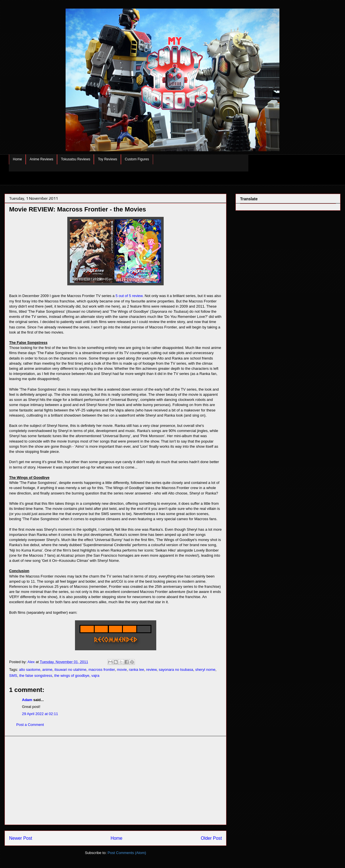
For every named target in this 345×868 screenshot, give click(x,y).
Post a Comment (30, 725)
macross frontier (102, 670)
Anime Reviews (41, 159)
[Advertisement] (115, 780)
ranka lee (136, 670)
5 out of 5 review (129, 296)
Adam (27, 700)
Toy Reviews (107, 159)
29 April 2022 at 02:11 (40, 714)
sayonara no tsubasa (176, 670)
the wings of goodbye (72, 676)
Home (17, 159)
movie (122, 670)
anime (47, 670)
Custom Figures (137, 159)
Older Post (211, 838)
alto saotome (30, 670)
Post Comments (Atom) (127, 853)
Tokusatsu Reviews (76, 159)
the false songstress (36, 676)
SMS (13, 676)
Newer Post (21, 838)
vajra (95, 676)
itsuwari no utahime (70, 670)
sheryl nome (205, 670)
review (152, 670)
